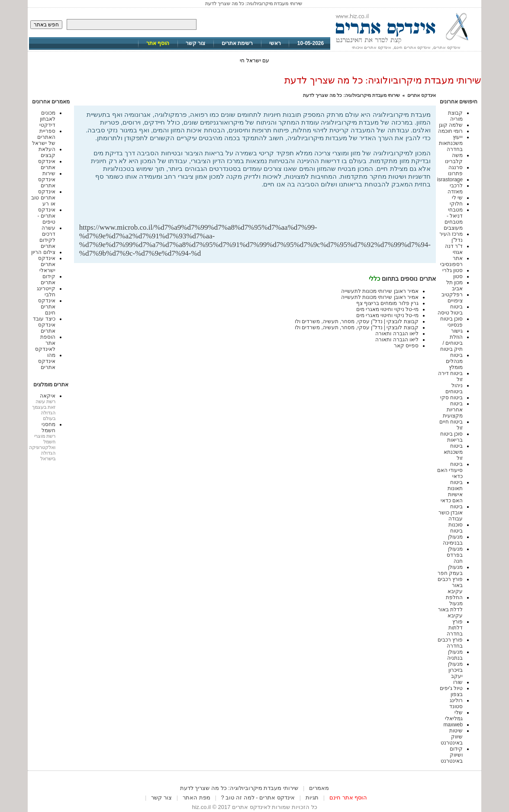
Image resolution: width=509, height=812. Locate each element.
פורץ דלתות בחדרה (455, 628)
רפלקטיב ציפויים (452, 298)
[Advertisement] (329, 209)
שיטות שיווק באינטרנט (452, 737)
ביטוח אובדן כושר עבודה (451, 513)
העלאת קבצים (47, 152)
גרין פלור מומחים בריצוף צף (387, 303)
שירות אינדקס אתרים (47, 180)
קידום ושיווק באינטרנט (452, 755)
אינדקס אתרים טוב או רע (43, 198)
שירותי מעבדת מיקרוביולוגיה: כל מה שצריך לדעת (351, 95)
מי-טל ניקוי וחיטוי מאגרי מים (387, 309)
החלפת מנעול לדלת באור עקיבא (450, 607)
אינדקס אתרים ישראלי (47, 264)
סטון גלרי (453, 270)
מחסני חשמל (48, 427)
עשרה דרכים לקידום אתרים (47, 237)
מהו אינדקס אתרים (47, 361)
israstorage (450, 180)
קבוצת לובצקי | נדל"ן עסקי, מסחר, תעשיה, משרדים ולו (357, 321)
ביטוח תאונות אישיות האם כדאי (452, 491)
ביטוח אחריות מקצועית (453, 410)
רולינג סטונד (456, 703)
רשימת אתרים (237, 43)
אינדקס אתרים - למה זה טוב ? (258, 798)
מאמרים (319, 788)
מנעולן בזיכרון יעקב (455, 670)
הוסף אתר (158, 43)
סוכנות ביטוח (456, 528)
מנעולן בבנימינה (453, 540)
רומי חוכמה (450, 131)
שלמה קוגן (451, 125)
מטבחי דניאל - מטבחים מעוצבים (453, 219)
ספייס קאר (406, 346)
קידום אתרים (48, 279)
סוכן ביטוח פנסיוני (451, 322)
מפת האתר (197, 798)
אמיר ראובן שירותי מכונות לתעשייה (380, 291)
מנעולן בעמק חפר (450, 570)
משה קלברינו (454, 158)
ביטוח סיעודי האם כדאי (450, 470)
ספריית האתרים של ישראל (43, 137)
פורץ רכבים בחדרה (450, 643)
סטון (458, 276)
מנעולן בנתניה (455, 655)
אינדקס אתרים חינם (47, 307)
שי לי (457, 198)
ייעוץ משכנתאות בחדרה (451, 143)
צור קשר (195, 43)
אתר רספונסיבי (451, 261)
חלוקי (456, 204)
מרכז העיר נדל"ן (451, 237)
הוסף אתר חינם (348, 798)
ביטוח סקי (451, 398)
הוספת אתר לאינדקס (45, 343)
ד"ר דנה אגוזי (454, 249)
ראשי (275, 43)
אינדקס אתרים (422, 95)
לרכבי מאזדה (455, 189)
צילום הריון (43, 252)
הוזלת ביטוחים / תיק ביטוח (451, 343)
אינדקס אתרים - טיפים (46, 216)
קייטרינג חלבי (46, 292)
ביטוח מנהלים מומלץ (454, 361)
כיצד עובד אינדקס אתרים (44, 325)
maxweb (453, 725)
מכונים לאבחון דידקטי (47, 119)
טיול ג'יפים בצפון (451, 691)
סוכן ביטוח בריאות (451, 437)
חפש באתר (46, 25)
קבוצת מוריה (455, 116)
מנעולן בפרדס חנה (455, 555)
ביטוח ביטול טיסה (450, 310)
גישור (457, 331)
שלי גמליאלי (454, 716)
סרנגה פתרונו (455, 170)
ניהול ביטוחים (454, 388)
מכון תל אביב (454, 286)
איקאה (48, 396)
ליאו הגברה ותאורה (397, 334)
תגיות (312, 798)
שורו (458, 682)
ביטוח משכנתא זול (453, 452)
